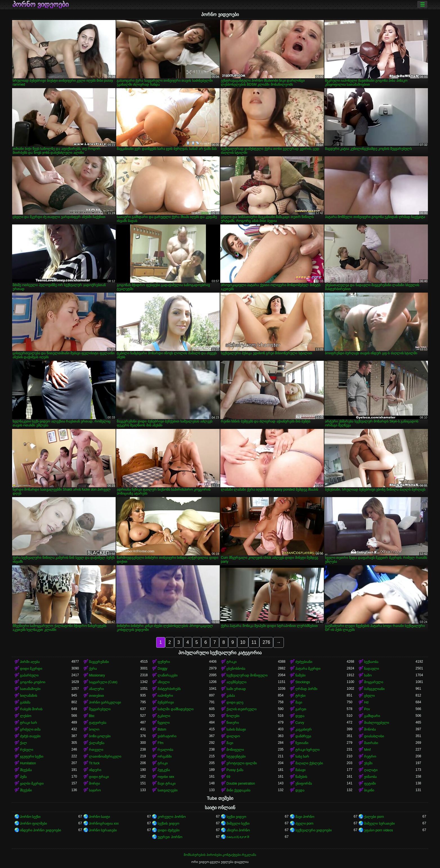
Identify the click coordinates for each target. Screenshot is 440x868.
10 (243, 642)
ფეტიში (370, 784)
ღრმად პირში (306, 689)
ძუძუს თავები (30, 736)
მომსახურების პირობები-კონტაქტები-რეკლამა (220, 855)
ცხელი (369, 696)
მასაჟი (300, 770)
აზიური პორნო (238, 830)
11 (254, 642)
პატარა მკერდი (308, 669)
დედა (300, 716)
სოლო (94, 729)
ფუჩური (164, 662)
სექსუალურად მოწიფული (247, 675)
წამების (301, 777)
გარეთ (301, 709)
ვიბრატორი (167, 736)
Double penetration (241, 784)
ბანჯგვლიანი (374, 689)
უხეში (368, 763)
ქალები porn (374, 817)
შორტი (94, 784)
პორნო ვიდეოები (41, 5)
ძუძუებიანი (304, 662)
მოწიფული (235, 750)
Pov (367, 709)
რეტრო (370, 756)
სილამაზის (29, 696)
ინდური (95, 770)
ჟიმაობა (370, 777)
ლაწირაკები (168, 675)
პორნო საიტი (99, 817)
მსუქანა (26, 770)
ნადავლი (371, 669)
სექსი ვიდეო (236, 817)
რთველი (96, 750)
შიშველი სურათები (379, 824)
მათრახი (371, 743)
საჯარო (95, 790)
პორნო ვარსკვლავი (105, 702)
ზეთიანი (302, 743)
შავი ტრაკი (166, 784)
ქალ (23, 743)
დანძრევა (303, 736)
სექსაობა (371, 662)
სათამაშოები (30, 689)
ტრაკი (232, 662)
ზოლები (233, 716)
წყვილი (164, 723)
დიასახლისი (374, 736)
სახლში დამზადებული (175, 709)
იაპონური (165, 696)
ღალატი (371, 770)
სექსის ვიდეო (168, 824)
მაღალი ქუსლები (309, 763)
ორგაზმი (165, 756)
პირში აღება (30, 662)
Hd (366, 702)
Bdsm (162, 729)
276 (266, 642)
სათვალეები (168, 790)
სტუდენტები (236, 756)
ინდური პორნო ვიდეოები (41, 830)
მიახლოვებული (377, 723)
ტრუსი (300, 696)
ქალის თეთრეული (242, 709)
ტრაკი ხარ (29, 723)
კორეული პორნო (171, 817)
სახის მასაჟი (236, 729)
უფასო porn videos (378, 830)
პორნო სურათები (103, 830)
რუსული (27, 750)
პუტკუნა (164, 770)
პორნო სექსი (30, 817)
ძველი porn (304, 824)
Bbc (92, 716)
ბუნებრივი (166, 702)
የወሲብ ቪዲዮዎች (238, 837)
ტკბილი (164, 716)
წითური (233, 723)
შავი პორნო (305, 817)
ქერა (93, 669)
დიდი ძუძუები (168, 830)
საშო (368, 675)
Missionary (97, 675)
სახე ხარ (302, 756)
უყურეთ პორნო (170, 837)
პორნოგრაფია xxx (104, 824)
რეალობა (165, 750)
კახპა (231, 696)
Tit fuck (94, 763)
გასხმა (25, 702)
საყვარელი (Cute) (103, 682)
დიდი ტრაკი (99, 777)
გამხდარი (372, 716)
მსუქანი (26, 790)
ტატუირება (98, 723)
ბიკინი (369, 790)
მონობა (370, 729)
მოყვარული (374, 682)
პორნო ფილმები (33, 824)
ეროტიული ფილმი (242, 763)
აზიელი (164, 682)
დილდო (233, 736)
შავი (299, 702)
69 (228, 777)
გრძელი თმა (30, 729)
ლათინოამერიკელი (105, 756)
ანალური (96, 689)
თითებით (96, 696)
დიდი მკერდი (31, 669)
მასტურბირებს (169, 689)
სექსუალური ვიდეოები (314, 830)
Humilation (28, 763)
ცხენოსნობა (236, 669)
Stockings (303, 682)
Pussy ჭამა (235, 770)
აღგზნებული (236, 682)
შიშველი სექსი (238, 824)
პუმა (23, 777)
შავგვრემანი (99, 662)
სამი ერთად (236, 689)
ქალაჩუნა (97, 743)
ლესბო (26, 716)
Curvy (300, 723)
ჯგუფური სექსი (32, 756)
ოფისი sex (166, 777)
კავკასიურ (304, 729)
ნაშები (300, 675)
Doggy (162, 669)
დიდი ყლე (235, 702)
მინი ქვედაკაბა (238, 790)
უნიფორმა (304, 784)
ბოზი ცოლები (100, 736)
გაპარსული (29, 675)
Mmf (367, 750)
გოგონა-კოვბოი (33, 682)
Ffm (160, 743)
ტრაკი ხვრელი (307, 750)
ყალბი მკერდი (32, 784)
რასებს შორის (31, 709)
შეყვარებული (100, 709)
